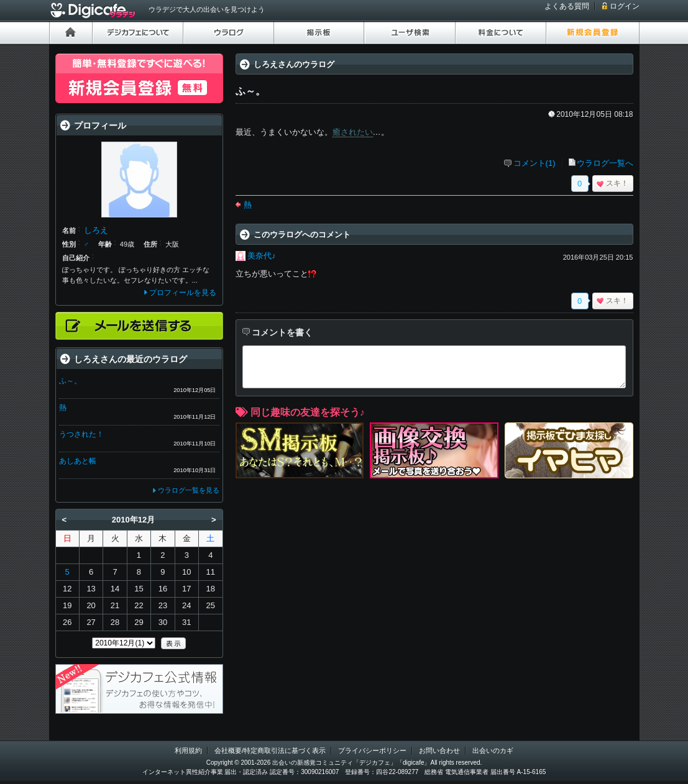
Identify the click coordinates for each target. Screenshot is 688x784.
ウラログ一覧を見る (189, 490)
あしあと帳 (78, 461)
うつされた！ (81, 434)
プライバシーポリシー (372, 750)
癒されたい (353, 132)
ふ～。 (70, 381)
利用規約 (188, 750)
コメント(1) (534, 163)
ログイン (625, 6)
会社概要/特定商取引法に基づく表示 (270, 750)
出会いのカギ (493, 750)
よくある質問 (567, 6)
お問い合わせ (439, 750)
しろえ (96, 230)
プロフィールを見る (183, 293)
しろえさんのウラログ (294, 64)
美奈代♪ (262, 256)
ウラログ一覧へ (605, 163)
